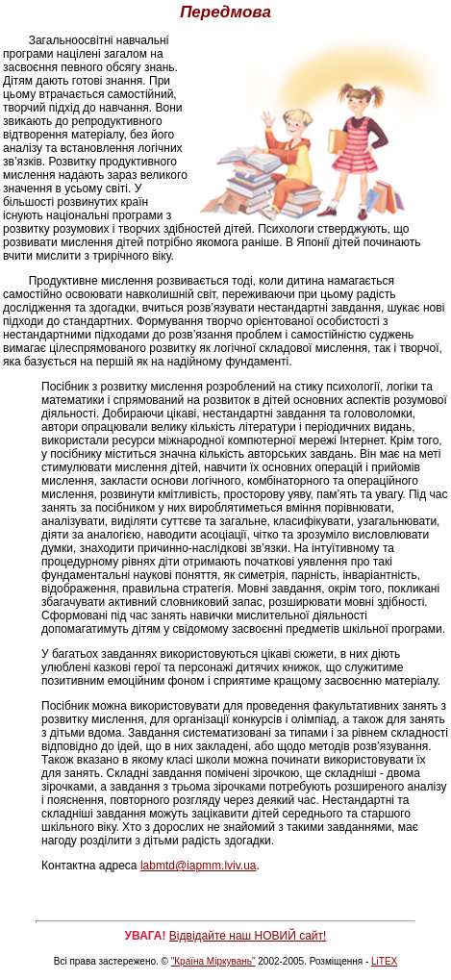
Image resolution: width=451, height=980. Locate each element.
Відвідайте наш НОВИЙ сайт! (248, 936)
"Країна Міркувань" (213, 961)
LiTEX (384, 961)
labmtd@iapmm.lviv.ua (199, 866)
